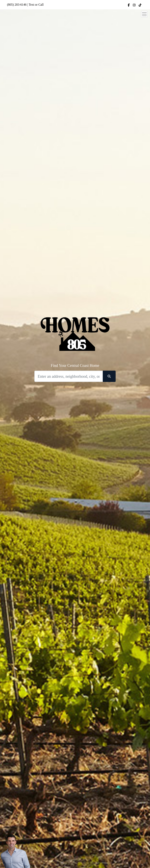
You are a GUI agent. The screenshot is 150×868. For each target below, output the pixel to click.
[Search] (69, 376)
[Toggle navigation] (144, 14)
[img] (129, 5)
